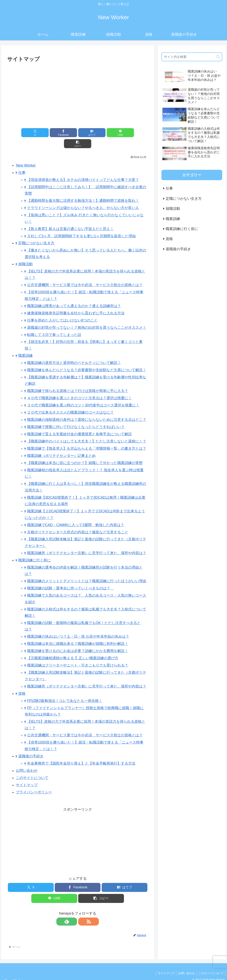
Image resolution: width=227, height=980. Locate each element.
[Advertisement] (78, 94)
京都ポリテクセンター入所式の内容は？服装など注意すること (78, 521)
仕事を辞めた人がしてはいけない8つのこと (62, 309)
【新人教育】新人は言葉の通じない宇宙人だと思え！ (70, 218)
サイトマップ (27, 774)
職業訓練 (25, 345)
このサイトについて (32, 767)
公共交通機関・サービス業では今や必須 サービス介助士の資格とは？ (85, 274)
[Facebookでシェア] (54, 133)
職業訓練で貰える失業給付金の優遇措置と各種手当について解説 (79, 423)
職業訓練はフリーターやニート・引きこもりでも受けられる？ (78, 654)
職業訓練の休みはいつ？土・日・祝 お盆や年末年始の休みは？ (78, 625)
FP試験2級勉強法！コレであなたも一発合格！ (65, 690)
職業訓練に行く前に (34, 549)
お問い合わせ (27, 760)
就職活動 (25, 253)
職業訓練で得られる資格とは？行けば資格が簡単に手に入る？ (78, 380)
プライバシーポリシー (34, 781)
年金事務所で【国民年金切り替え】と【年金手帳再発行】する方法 (81, 752)
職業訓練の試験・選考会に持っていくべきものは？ (70, 577)
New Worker (26, 154)
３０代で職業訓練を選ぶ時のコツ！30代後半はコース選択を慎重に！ (83, 394)
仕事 (22, 162)
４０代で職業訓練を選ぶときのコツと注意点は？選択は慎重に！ (79, 387)
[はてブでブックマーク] (78, 133)
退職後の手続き (31, 745)
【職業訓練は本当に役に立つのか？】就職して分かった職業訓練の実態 (85, 452)
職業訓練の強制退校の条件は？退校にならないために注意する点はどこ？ (87, 409)
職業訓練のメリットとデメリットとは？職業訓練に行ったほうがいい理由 (87, 570)
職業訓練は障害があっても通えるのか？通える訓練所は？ (74, 295)
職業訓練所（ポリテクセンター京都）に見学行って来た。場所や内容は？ (87, 542)
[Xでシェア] (30, 133)
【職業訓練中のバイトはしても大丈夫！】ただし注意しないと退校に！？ (87, 430)
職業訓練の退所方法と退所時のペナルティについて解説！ (74, 352)
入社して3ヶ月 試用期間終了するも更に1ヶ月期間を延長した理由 (81, 225)
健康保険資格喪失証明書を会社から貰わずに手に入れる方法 (76, 302)
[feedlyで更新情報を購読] (73, 911)
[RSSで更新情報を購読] (82, 911)
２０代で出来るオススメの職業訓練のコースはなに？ (70, 401)
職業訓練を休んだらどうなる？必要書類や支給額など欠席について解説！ (87, 359)
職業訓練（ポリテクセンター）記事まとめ (61, 445)
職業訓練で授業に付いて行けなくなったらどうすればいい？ (76, 416)
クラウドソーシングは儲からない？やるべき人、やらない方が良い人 (83, 197)
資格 (22, 682)
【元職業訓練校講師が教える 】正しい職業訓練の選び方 (73, 647)
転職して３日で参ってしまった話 (54, 324)
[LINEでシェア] (101, 133)
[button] (125, 133)
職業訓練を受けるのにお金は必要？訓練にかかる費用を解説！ (78, 640)
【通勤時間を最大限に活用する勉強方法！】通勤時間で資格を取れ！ (83, 190)
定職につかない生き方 (36, 232)
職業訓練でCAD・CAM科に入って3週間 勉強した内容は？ (76, 514)
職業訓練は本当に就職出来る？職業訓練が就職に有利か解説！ (78, 633)
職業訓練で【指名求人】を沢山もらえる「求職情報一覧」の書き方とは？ (87, 437)
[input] (192, 57)
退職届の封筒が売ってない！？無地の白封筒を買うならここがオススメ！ (87, 317)
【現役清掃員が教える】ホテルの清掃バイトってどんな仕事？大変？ (83, 169)
